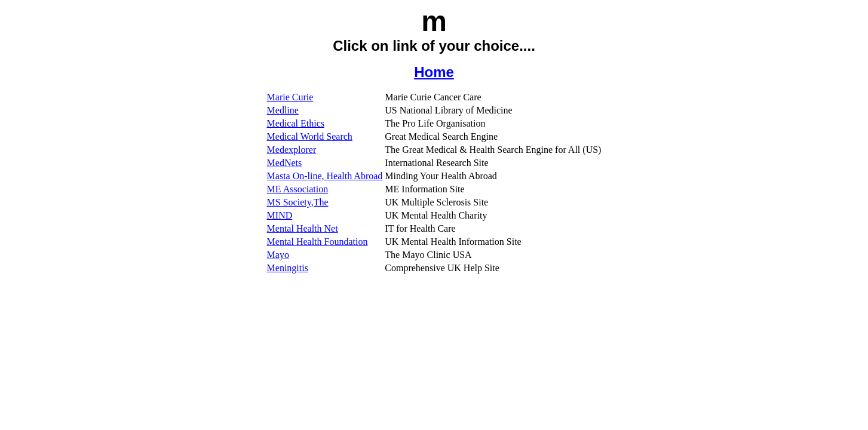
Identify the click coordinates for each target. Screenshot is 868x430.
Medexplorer (292, 150)
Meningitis (288, 268)
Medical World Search (310, 136)
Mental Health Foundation (318, 242)
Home (434, 72)
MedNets (285, 163)
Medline (283, 110)
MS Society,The (298, 202)
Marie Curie (290, 97)
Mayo (278, 255)
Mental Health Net (303, 228)
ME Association (298, 189)
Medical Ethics (296, 123)
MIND (280, 215)
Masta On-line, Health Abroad (325, 176)
